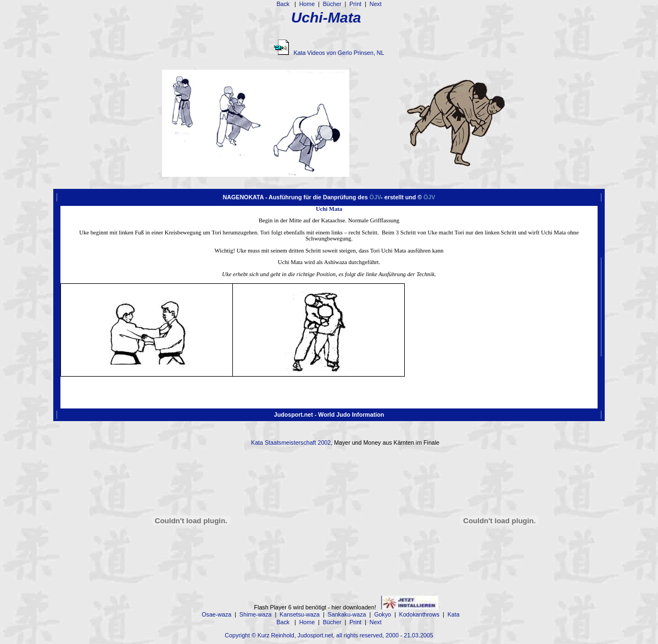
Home (307, 4)
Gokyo (383, 614)
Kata (454, 614)
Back (284, 4)
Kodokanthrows (419, 614)
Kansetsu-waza (300, 614)
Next (376, 4)
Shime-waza (256, 614)
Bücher (332, 4)
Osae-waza (216, 614)
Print (355, 4)
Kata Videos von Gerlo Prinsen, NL (337, 53)
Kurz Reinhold (276, 635)
